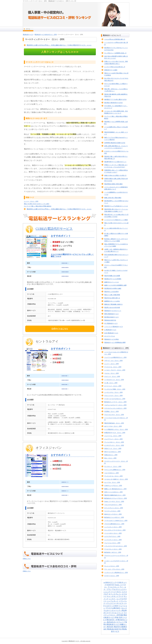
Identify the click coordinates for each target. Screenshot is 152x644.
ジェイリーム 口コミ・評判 (113, 436)
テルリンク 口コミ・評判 (112, 376)
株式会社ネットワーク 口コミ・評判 (115, 402)
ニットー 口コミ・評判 (31, 201)
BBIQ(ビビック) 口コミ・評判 (113, 514)
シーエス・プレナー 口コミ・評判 (115, 370)
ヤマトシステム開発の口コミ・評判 (115, 470)
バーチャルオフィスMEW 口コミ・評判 (116, 521)
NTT (113, 585)
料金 (117, 617)
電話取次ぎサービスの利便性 (113, 279)
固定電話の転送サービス (111, 317)
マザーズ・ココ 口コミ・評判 (113, 361)
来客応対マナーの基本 (111, 70)
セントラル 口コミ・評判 (112, 482)
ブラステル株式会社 (113, 608)
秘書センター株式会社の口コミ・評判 (115, 489)
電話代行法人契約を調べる (112, 298)
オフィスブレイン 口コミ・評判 (114, 508)
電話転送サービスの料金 (111, 339)
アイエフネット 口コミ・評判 (113, 549)
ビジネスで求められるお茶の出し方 (115, 67)
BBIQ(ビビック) (111, 582)
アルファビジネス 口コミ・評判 (114, 415)
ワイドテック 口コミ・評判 (112, 511)
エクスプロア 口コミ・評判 (112, 536)
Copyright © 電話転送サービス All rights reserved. (76, 641)
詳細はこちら (27, 559)
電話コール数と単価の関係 (112, 295)
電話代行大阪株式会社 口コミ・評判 (115, 495)
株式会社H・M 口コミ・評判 (113, 552)
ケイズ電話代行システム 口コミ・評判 (116, 429)
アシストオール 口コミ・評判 (113, 476)
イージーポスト (116, 592)
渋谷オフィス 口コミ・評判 (113, 449)
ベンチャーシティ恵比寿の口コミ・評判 (116, 573)
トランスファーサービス (114, 603)
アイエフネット (113, 587)
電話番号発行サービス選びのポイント (115, 162)
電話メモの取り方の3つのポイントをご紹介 (37, 204)
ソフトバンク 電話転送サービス (114, 327)
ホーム (28, 29)
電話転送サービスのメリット (113, 311)
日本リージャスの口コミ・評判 (113, 492)
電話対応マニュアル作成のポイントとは (116, 206)
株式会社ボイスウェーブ (116, 622)
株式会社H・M (112, 620)
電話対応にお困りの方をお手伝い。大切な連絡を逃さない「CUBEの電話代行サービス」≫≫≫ (59, 45)
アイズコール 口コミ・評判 (113, 367)
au (104, 582)
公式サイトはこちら (60, 329)
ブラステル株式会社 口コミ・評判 (114, 524)
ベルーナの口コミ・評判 (111, 473)
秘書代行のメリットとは (111, 282)
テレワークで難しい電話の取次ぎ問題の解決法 (38, 206)
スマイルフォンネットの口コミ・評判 (115, 408)
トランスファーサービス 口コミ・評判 (116, 546)
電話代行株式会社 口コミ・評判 (114, 423)
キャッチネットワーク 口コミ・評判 (115, 530)
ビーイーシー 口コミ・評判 (113, 386)
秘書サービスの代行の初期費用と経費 (115, 285)
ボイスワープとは (110, 336)
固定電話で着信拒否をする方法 (113, 103)
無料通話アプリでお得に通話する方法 (115, 99)
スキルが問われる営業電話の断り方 (115, 39)
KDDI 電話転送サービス (111, 333)
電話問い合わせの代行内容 (112, 308)
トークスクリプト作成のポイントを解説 (116, 220)
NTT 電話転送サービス (111, 323)
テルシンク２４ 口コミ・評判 (113, 396)
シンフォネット (113, 601)
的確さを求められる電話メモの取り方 (115, 175)
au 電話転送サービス (110, 330)
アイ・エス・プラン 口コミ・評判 (114, 569)
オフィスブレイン (115, 594)
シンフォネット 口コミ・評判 (113, 527)
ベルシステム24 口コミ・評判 (113, 505)
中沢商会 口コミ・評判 (111, 411)
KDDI (109, 585)
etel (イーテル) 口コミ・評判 (113, 426)
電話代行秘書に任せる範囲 (112, 276)
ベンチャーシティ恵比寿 (118, 610)
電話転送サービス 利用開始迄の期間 (115, 342)
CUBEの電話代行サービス (54, 229)
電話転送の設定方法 (110, 320)
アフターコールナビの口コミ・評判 (115, 399)
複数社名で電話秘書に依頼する (113, 304)
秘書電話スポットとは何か (112, 301)
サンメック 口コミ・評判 (112, 566)
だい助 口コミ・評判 (111, 383)
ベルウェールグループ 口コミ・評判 (115, 405)
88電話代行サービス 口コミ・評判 (115, 433)
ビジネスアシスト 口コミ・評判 (114, 445)
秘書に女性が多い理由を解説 (113, 198)
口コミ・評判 (115, 615)
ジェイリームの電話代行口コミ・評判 (115, 357)
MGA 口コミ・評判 (110, 458)
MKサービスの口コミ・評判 (113, 452)
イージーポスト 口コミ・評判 (113, 533)
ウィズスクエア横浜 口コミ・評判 (115, 389)
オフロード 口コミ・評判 (112, 576)
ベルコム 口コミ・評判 (111, 373)
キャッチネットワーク (115, 596)
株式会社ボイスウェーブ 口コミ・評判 (116, 498)
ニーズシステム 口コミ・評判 (113, 392)
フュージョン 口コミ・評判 (112, 543)
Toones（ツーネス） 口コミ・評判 (114, 501)
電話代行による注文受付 (111, 292)
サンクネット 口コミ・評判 (113, 466)
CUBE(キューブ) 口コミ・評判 (113, 486)
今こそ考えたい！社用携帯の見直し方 (115, 53)
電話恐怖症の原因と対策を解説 (113, 184)
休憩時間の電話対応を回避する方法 (115, 143)
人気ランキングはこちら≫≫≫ (60, 52)
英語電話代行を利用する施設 (113, 288)
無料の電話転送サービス (111, 314)
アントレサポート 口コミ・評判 (114, 442)
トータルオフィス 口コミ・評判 (114, 380)
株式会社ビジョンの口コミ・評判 (114, 517)
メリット (120, 613)
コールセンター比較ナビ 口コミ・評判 (116, 479)
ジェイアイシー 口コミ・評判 (113, 439)
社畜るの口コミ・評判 (111, 455)
